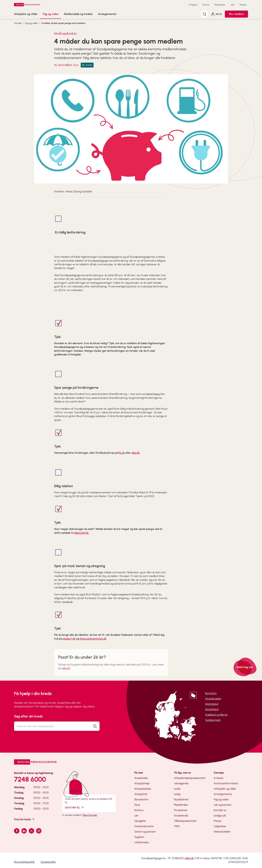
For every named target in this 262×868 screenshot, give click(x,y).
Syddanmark (213, 720)
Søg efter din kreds (28, 716)
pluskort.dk (69, 639)
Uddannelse (142, 842)
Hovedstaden (213, 699)
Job (232, 5)
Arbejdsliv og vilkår (26, 14)
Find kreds (220, 5)
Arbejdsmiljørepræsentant (190, 778)
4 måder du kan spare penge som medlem (63, 23)
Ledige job (220, 815)
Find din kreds (24, 819)
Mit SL (217, 14)
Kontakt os (220, 810)
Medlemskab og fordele (78, 14)
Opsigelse (140, 821)
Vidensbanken (222, 832)
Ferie (137, 805)
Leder (177, 789)
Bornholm (211, 693)
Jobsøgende (181, 783)
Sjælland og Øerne (216, 715)
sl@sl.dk (189, 858)
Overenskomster (144, 826)
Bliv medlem (236, 14)
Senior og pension (145, 832)
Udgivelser (220, 826)
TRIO (177, 826)
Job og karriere (222, 805)
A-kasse (193, 5)
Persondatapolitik (24, 862)
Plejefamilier (181, 805)
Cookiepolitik (48, 862)
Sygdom (139, 837)
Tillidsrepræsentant (185, 821)
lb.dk (122, 453)
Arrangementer (107, 14)
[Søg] (205, 14)
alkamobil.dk (81, 533)
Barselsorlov (141, 799)
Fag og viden (51, 14)
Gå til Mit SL (75, 807)
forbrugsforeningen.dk (93, 639)
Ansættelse (141, 778)
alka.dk (136, 453)
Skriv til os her (90, 815)
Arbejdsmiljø (142, 783)
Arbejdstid (141, 794)
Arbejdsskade (143, 789)
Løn (136, 815)
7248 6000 (30, 779)
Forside (18, 23)
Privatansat (181, 810)
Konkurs (139, 810)
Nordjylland (212, 709)
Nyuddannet (181, 799)
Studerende (181, 815)
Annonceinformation (226, 783)
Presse (243, 5)
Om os (206, 5)
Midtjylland (212, 704)
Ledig (177, 794)
